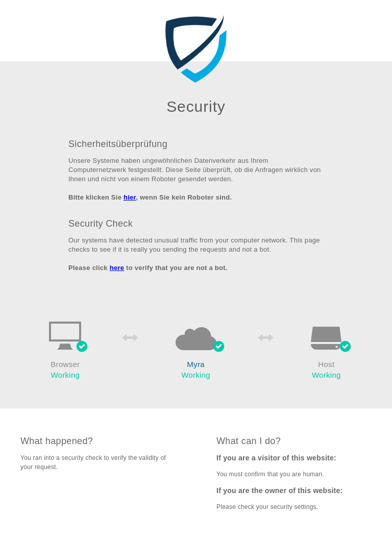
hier (130, 197)
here (117, 268)
